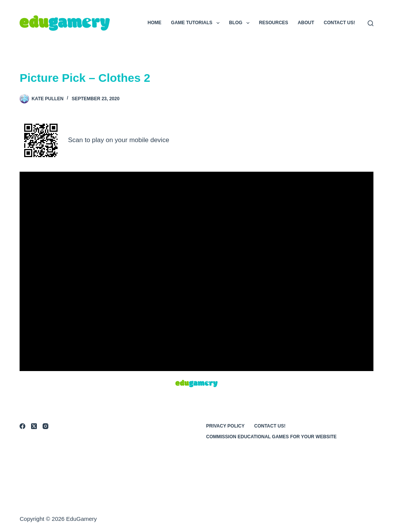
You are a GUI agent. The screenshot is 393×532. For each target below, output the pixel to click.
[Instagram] (45, 426)
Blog (241, 23)
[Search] (371, 23)
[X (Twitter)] (34, 426)
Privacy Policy (225, 426)
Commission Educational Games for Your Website (271, 437)
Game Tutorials (197, 23)
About (306, 23)
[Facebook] (22, 426)
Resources (274, 23)
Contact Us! (340, 23)
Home (155, 23)
